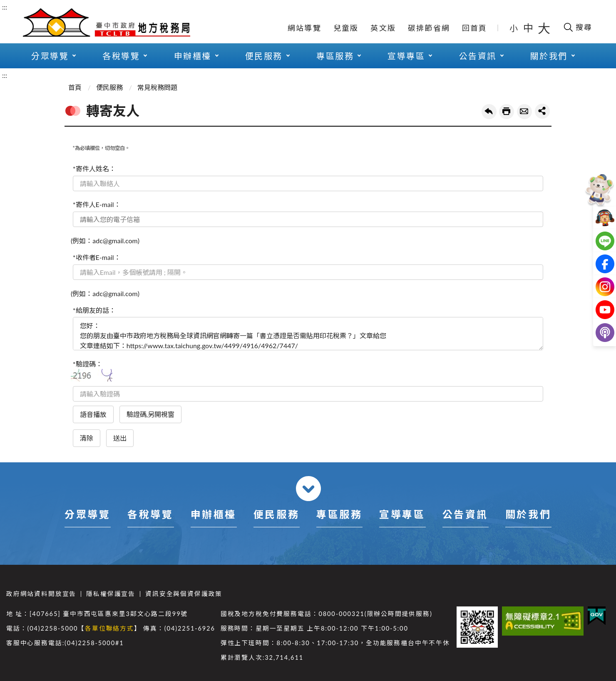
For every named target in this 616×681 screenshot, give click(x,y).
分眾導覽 (50, 56)
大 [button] (544, 28)
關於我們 (549, 56)
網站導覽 (304, 28)
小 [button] (514, 28)
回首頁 (475, 28)
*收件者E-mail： (97, 257)
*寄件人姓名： (94, 168)
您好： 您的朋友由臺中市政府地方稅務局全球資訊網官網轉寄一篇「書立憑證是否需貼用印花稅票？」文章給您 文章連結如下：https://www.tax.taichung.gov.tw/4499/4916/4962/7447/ (308, 334)
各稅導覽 (121, 56)
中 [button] (529, 28)
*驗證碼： (88, 364)
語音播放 (93, 414)
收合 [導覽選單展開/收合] (308, 489)
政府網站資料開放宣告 (41, 594)
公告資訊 (478, 56)
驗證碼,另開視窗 (151, 414)
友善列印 (507, 112)
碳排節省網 (429, 28)
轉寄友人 (524, 112)
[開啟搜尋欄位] (577, 27)
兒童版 (346, 28)
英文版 (383, 28)
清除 (87, 438)
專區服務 (335, 56)
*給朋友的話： (94, 310)
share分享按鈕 (542, 111)
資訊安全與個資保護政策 (184, 594)
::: (5, 7)
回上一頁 (489, 112)
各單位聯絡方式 (109, 628)
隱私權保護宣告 (111, 594)
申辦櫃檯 (193, 56)
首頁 (75, 87)
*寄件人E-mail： (97, 204)
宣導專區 (406, 56)
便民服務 (264, 56)
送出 (120, 438)
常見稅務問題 (157, 87)
